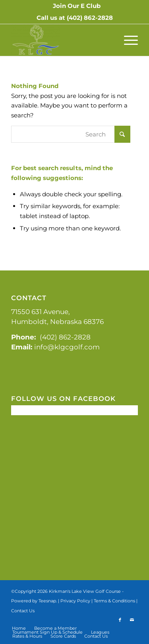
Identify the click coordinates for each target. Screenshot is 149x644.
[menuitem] (77, 6)
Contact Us (23, 611)
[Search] (71, 134)
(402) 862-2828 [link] (65, 337)
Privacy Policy (75, 601)
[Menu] (127, 40)
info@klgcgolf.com (67, 347)
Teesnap (47, 601)
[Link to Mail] (132, 620)
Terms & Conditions (114, 601)
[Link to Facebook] (120, 620)
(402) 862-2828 (90, 18)
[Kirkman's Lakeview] (62, 40)
